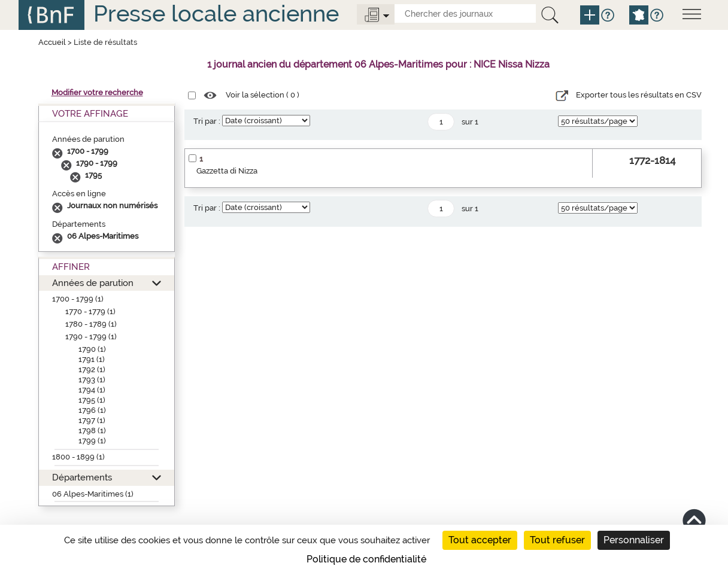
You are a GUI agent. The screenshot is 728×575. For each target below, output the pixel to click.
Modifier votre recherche (97, 92)
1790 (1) (92, 349)
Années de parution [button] (93, 283)
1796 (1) (92, 410)
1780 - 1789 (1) (91, 324)
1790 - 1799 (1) (91, 337)
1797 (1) (92, 420)
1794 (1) (92, 390)
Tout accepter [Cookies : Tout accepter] (480, 540)
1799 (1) (92, 441)
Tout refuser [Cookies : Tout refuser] (557, 540)
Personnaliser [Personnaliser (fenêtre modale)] (634, 540)
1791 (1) (92, 359)
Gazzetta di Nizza (227, 171)
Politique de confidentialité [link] (366, 559)
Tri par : (207, 121)
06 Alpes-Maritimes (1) (93, 494)
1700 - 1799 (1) (78, 299)
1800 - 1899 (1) (78, 457)
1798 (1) (92, 431)
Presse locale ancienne (216, 13)
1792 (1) (92, 369)
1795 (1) (92, 400)
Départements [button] (82, 477)
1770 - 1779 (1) (90, 311)
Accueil (52, 42)
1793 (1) (92, 380)
